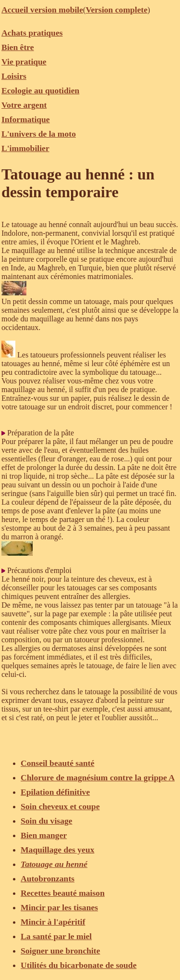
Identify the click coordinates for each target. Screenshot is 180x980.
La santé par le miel (56, 936)
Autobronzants (48, 878)
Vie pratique (24, 62)
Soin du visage (47, 821)
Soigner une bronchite (60, 951)
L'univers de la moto (39, 134)
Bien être (18, 47)
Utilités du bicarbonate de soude (78, 965)
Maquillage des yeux (57, 850)
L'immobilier (25, 148)
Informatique (26, 119)
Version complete (116, 10)
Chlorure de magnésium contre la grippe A (98, 777)
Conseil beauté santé (57, 763)
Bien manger (44, 835)
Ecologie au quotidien (40, 90)
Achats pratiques (32, 33)
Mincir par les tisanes (59, 907)
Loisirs (14, 76)
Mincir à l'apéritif (53, 922)
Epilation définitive (55, 792)
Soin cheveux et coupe (60, 806)
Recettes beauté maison (63, 893)
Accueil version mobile (42, 10)
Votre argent (24, 105)
